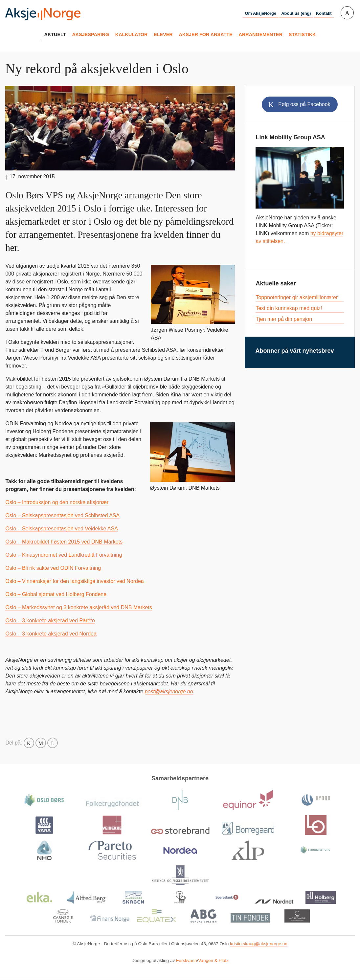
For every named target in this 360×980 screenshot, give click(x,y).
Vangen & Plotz (213, 960)
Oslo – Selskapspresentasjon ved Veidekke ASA (61, 529)
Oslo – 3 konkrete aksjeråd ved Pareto (50, 621)
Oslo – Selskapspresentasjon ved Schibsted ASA (62, 515)
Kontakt (324, 13)
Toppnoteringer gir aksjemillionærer (297, 297)
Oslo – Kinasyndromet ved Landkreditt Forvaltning (64, 555)
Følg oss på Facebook (304, 104)
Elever (163, 34)
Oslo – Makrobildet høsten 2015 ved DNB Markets (64, 542)
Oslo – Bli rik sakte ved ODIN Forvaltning (53, 568)
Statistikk (302, 34)
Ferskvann (186, 960)
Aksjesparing (90, 34)
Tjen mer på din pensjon (284, 319)
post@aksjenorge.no (169, 691)
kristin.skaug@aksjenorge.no (259, 944)
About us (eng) (296, 13)
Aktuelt (55, 34)
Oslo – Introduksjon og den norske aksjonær (57, 502)
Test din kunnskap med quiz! (289, 308)
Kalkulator (132, 34)
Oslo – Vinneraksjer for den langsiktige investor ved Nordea (74, 581)
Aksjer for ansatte (206, 34)
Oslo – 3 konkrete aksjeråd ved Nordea (51, 634)
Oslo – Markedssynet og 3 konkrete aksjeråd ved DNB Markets (79, 607)
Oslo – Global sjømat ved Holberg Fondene (56, 594)
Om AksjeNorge (260, 13)
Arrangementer (261, 34)
